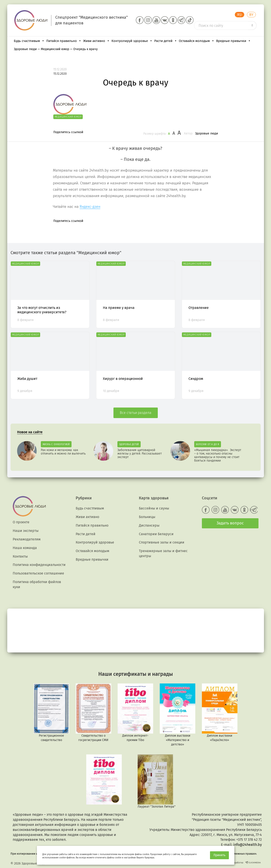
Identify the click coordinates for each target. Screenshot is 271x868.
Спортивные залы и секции (162, 542)
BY (251, 15)
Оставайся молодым (197, 41)
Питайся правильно (64, 41)
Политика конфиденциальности (39, 565)
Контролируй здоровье (132, 41)
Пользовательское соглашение (38, 573)
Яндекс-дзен (90, 207)
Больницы (147, 517)
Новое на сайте (30, 432)
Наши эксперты (26, 531)
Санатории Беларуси (156, 534)
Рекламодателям (27, 539)
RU (240, 15)
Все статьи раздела (136, 413)
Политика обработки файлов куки (37, 584)
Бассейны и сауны (154, 508)
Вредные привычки (233, 41)
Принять (219, 855)
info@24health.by (248, 845)
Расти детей (166, 41)
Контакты (20, 556)
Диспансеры (149, 525)
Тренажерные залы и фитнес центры (163, 553)
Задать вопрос (230, 523)
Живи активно (96, 41)
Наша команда (25, 548)
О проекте (21, 522)
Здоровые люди (206, 133)
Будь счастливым (29, 41)
